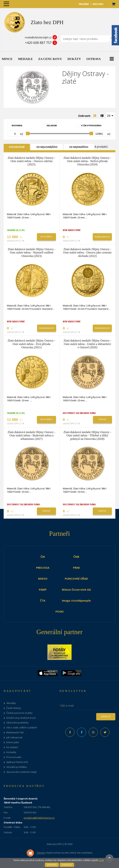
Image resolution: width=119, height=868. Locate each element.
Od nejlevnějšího (47, 147)
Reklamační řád (15, 733)
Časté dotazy (14, 708)
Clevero (36, 853)
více (101, 860)
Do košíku (47, 237)
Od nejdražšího (79, 147)
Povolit (52, 865)
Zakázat (67, 865)
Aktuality (11, 703)
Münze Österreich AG (76, 590)
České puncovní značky (19, 713)
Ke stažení (12, 747)
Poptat (102, 419)
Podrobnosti (102, 237)
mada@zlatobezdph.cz (38, 37)
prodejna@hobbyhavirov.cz (39, 818)
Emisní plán (13, 742)
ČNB (76, 557)
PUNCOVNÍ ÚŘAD (76, 579)
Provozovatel (14, 757)
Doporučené (17, 147)
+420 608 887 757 (38, 43)
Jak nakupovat (14, 737)
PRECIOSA (43, 568)
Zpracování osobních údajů (22, 772)
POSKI (60, 611)
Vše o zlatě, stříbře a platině (22, 728)
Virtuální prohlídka (17, 767)
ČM (43, 557)
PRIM (76, 568)
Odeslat (106, 717)
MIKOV (43, 579)
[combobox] (111, 115)
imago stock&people (76, 600)
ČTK (43, 600)
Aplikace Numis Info (17, 762)
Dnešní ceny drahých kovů (21, 718)
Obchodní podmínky (18, 723)
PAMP (43, 590)
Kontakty (11, 752)
